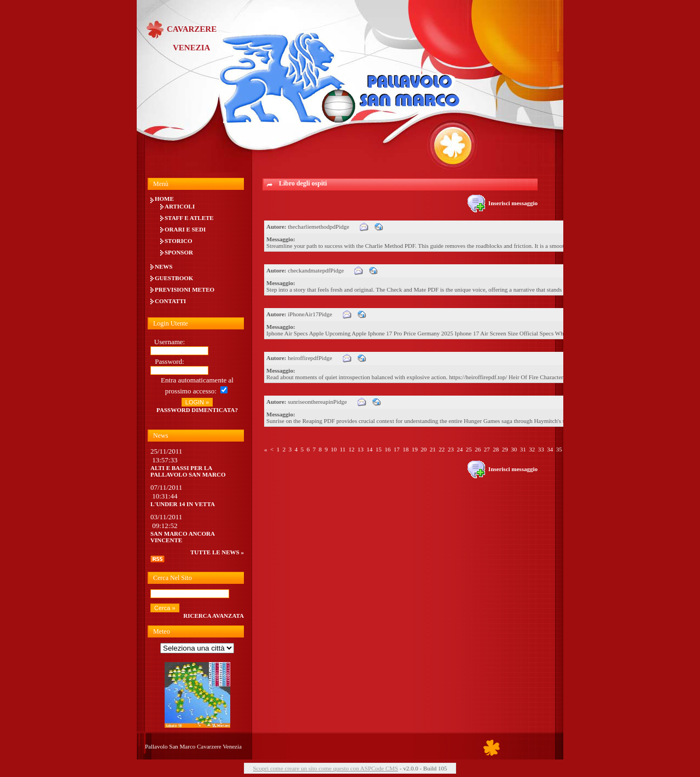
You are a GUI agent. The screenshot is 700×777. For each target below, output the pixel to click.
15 (379, 449)
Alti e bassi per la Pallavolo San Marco (188, 471)
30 (514, 449)
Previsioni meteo (185, 289)
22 (442, 449)
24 (460, 449)
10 (334, 449)
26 (478, 449)
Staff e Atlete (189, 218)
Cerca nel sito (173, 578)
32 (532, 449)
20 (424, 449)
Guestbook (174, 278)
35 (559, 449)
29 (505, 449)
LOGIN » (197, 402)
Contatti (170, 301)
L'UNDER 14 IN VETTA (183, 504)
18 (406, 449)
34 (550, 449)
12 (351, 449)
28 (496, 449)
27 (487, 449)
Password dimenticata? (197, 410)
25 (469, 449)
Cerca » (165, 608)
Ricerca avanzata (214, 616)
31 (523, 449)
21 (433, 449)
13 (361, 449)
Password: (169, 361)
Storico (179, 241)
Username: (170, 342)
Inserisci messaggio (503, 203)
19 (415, 449)
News (164, 266)
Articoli (180, 206)
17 (397, 449)
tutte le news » (217, 552)
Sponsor (179, 252)
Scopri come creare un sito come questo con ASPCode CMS (325, 768)
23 (451, 449)
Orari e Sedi (185, 229)
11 (343, 449)
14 (369, 449)
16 (387, 449)
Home (164, 199)
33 (541, 449)
